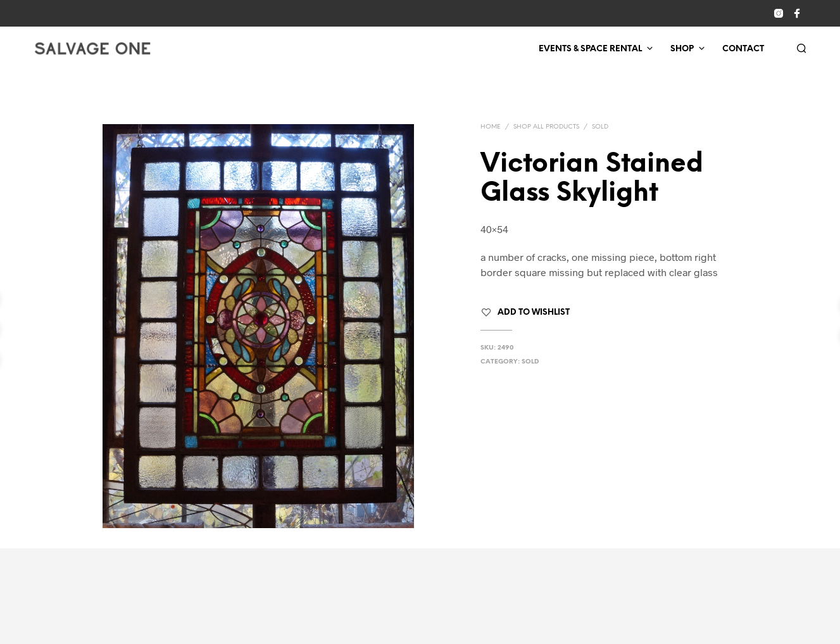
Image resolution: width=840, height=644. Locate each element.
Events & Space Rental (590, 49)
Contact (743, 49)
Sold (600, 127)
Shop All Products (546, 127)
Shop (682, 49)
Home (491, 127)
